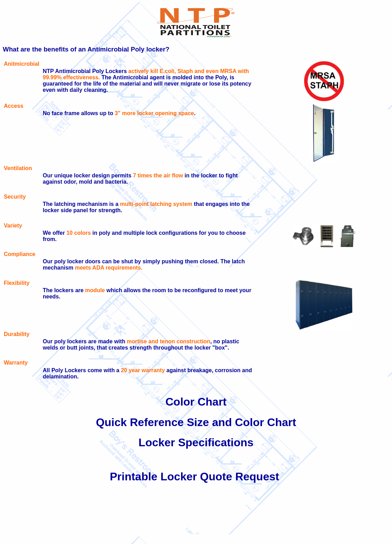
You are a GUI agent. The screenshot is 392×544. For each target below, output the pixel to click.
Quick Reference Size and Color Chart (196, 422)
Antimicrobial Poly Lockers (91, 71)
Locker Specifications (196, 442)
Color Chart (196, 402)
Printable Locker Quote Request (194, 477)
